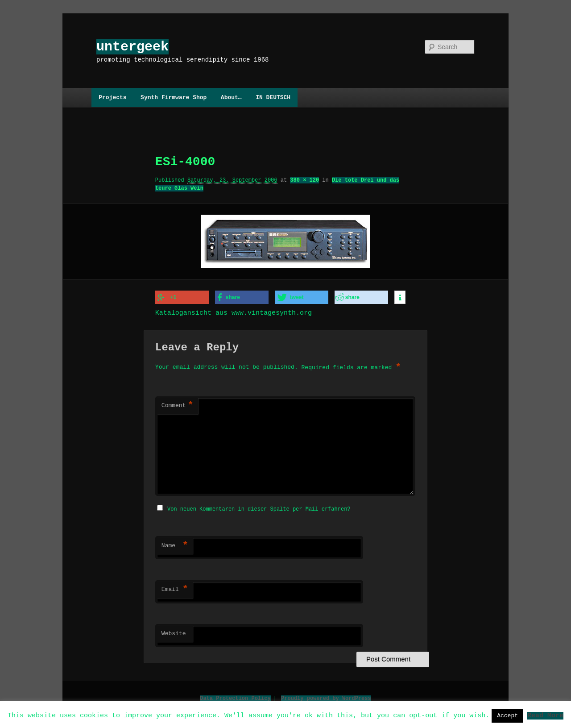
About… (231, 97)
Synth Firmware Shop (174, 97)
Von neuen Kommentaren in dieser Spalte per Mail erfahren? (259, 507)
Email (175, 588)
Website (174, 632)
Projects (112, 97)
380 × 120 (304, 180)
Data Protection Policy (235, 697)
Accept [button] (507, 716)
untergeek (132, 47)
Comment (178, 405)
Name (175, 544)
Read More (545, 715)
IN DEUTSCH (273, 97)
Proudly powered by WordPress (326, 697)
